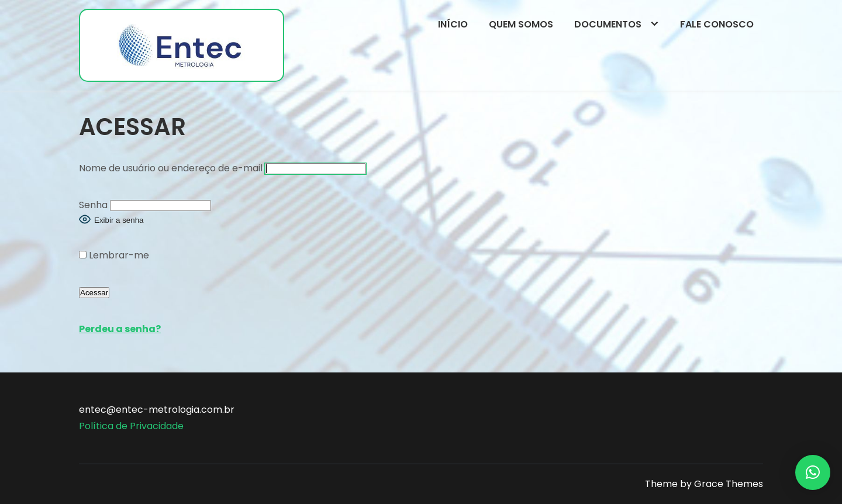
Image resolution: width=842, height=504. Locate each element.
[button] (813, 472)
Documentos (608, 24)
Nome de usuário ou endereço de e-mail (171, 168)
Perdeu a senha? (120, 329)
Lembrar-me (114, 255)
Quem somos (521, 24)
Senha (93, 205)
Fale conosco (717, 24)
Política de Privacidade (131, 426)
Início (453, 24)
